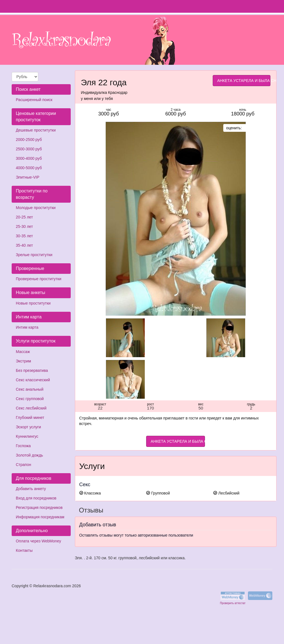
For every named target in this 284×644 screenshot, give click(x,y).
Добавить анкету (31, 489)
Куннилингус (27, 436)
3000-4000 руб (29, 158)
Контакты (24, 550)
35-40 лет (24, 245)
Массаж (23, 352)
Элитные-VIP (28, 177)
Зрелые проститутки (34, 255)
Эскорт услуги (28, 427)
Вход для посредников (36, 498)
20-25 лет (24, 217)
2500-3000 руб (29, 149)
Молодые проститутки (36, 208)
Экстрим (23, 361)
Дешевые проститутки (36, 130)
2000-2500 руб (29, 140)
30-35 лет (24, 236)
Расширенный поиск (34, 100)
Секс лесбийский (31, 408)
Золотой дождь (29, 455)
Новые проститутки (33, 303)
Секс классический (33, 380)
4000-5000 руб (29, 168)
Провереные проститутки (39, 279)
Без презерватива (32, 370)
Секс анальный (30, 389)
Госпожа (23, 446)
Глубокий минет (30, 418)
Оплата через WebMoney (38, 541)
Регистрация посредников (39, 508)
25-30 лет (24, 226)
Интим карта (27, 327)
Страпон (23, 465)
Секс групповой (30, 399)
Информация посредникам (40, 517)
